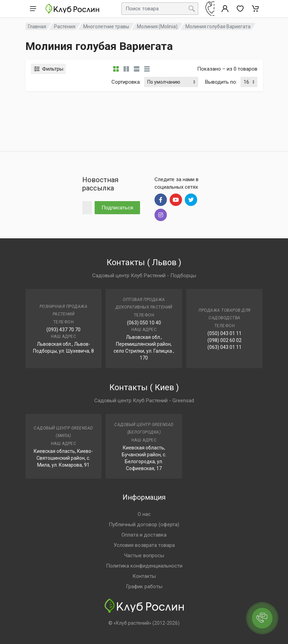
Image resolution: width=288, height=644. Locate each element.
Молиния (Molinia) (157, 27)
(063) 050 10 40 (144, 323)
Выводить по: (221, 82)
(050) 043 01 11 (225, 333)
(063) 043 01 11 (225, 347)
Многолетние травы (106, 27)
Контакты (144, 576)
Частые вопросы (144, 555)
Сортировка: (126, 82)
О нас (144, 514)
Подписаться (117, 208)
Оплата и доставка (144, 535)
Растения (65, 27)
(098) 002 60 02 (225, 340)
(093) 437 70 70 (63, 330)
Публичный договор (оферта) (144, 524)
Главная (37, 27)
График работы (144, 586)
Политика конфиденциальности (144, 566)
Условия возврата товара (144, 545)
